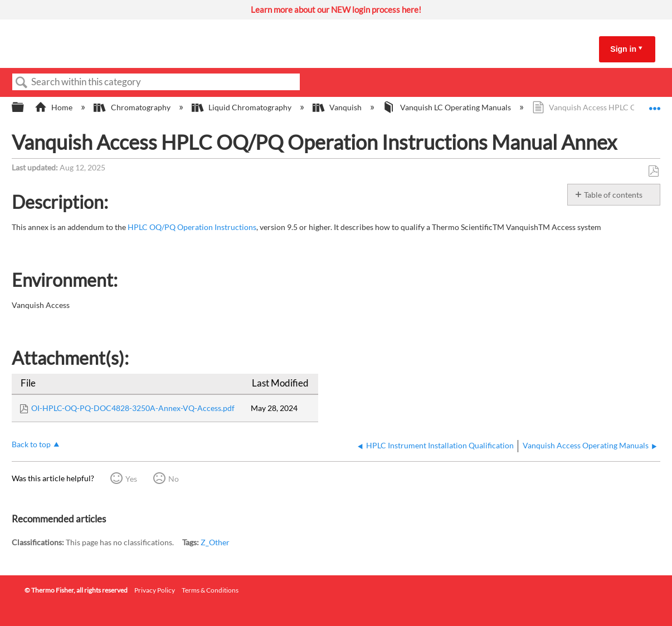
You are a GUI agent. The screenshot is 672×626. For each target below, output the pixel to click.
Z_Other (215, 542)
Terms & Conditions (210, 590)
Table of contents (613, 195)
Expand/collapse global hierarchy (25, 107)
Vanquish (338, 107)
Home (54, 107)
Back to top (31, 444)
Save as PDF (653, 171)
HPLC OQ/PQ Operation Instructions (192, 227)
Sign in (623, 49)
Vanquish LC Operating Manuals (447, 107)
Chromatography (133, 107)
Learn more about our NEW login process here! (336, 9)
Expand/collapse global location (655, 104)
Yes (131, 479)
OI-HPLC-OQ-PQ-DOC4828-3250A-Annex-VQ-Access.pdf (133, 408)
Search (22, 83)
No (174, 479)
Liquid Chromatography (242, 107)
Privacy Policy (155, 590)
